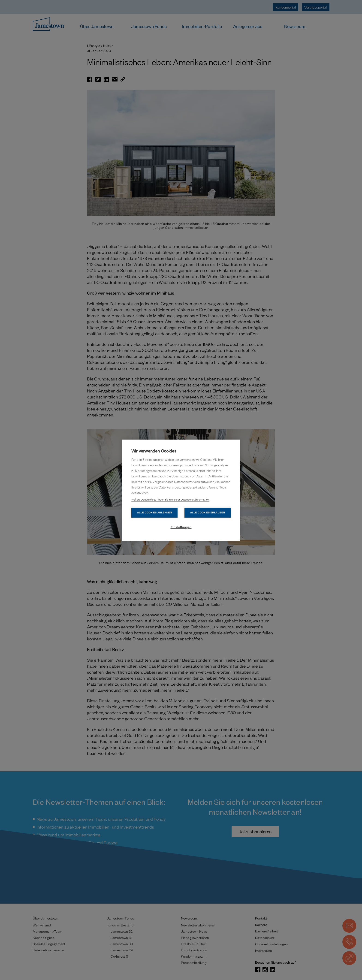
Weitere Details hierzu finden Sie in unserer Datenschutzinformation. (170, 499)
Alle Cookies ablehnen (154, 513)
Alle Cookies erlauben (208, 513)
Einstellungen (181, 527)
